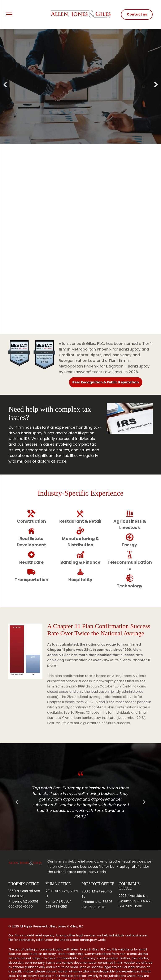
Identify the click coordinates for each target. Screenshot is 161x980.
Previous (5, 88)
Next (156, 88)
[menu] (9, 14)
